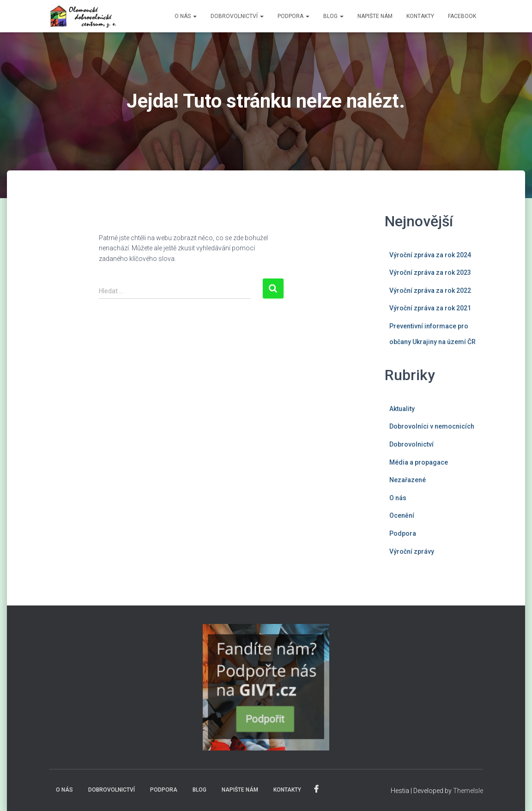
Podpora (403, 533)
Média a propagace (419, 462)
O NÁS (186, 16)
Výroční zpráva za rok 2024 (430, 255)
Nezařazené (408, 480)
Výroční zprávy (412, 551)
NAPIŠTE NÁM (375, 16)
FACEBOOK (462, 16)
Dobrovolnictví (411, 444)
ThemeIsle (468, 791)
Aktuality (402, 409)
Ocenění (402, 515)
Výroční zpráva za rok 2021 (430, 308)
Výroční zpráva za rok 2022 (430, 291)
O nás (398, 498)
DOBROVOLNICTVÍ (237, 16)
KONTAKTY (420, 16)
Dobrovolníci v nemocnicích (432, 426)
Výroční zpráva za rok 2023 (430, 272)
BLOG (333, 16)
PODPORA (293, 16)
